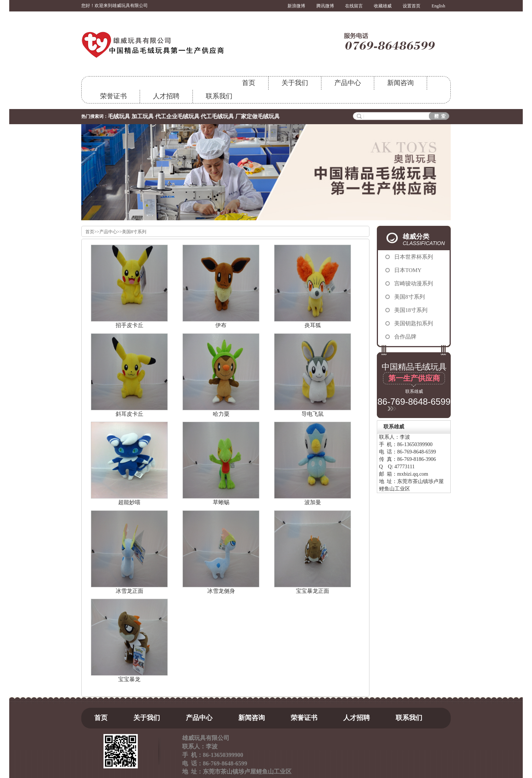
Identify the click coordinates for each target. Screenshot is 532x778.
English (438, 6)
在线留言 (354, 6)
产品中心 (348, 83)
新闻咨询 (400, 83)
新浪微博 (296, 6)
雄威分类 (427, 239)
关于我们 (295, 83)
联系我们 (219, 96)
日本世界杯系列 (414, 257)
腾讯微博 (325, 6)
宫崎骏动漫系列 (414, 283)
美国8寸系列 (134, 232)
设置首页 (412, 6)
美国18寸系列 (411, 310)
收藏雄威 (383, 6)
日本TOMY (408, 270)
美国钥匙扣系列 (414, 323)
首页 (249, 83)
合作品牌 (405, 337)
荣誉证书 (113, 96)
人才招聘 (166, 96)
